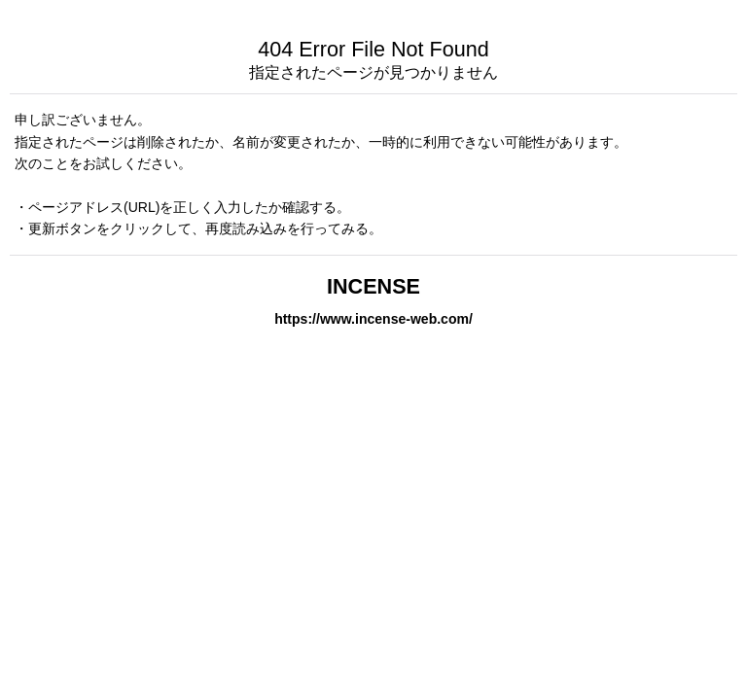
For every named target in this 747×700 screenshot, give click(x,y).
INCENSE (373, 286)
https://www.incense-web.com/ (373, 319)
